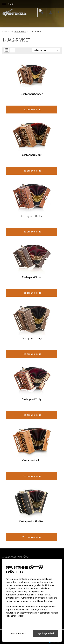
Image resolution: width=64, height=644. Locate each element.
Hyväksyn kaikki (46, 633)
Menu (8, 4)
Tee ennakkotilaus (32, 110)
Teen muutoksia (18, 633)
